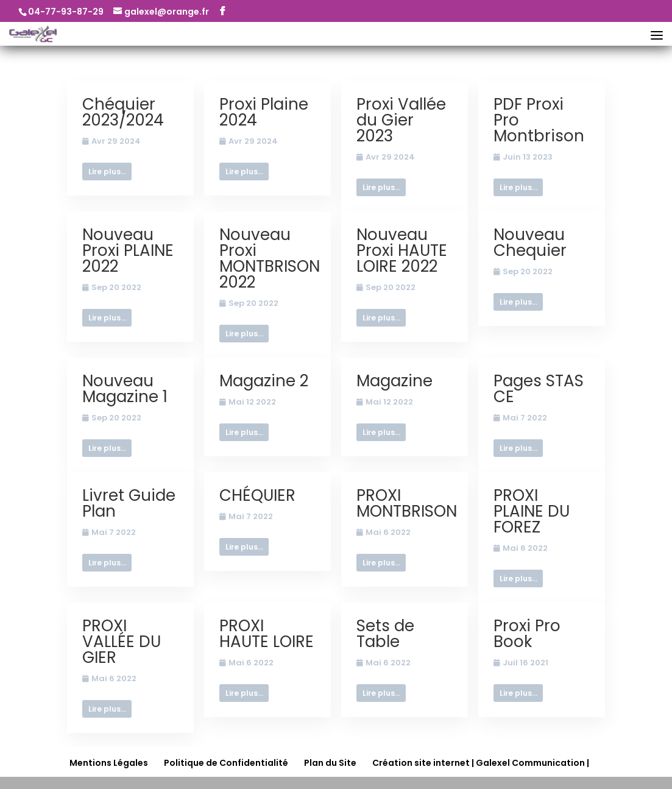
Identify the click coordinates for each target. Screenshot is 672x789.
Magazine (394, 381)
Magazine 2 (264, 381)
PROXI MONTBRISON (407, 503)
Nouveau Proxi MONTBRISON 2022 (270, 258)
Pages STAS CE (539, 389)
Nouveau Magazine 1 (125, 389)
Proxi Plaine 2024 (264, 112)
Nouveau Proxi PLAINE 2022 (128, 250)
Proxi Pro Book (527, 634)
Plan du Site (330, 763)
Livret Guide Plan (129, 503)
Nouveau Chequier (530, 242)
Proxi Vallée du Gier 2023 (401, 120)
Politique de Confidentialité (226, 763)
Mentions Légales (109, 763)
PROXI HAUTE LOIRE (267, 634)
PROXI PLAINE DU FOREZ (532, 511)
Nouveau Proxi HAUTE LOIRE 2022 (402, 250)
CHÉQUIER (257, 495)
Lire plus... (107, 172)
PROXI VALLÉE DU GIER (122, 642)
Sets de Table (385, 634)
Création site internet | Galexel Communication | (481, 763)
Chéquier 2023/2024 (123, 112)
